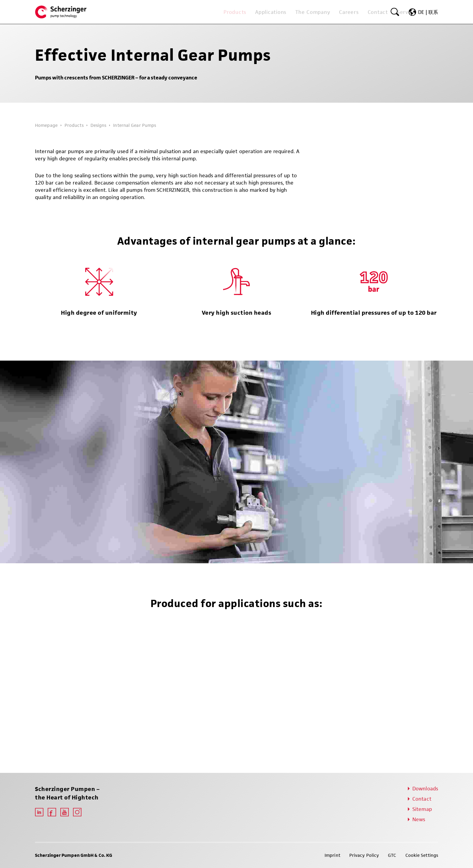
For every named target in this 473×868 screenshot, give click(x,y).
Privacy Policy (364, 855)
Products (74, 125)
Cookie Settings (422, 855)
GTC (392, 855)
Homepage (46, 125)
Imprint (332, 855)
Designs (98, 125)
